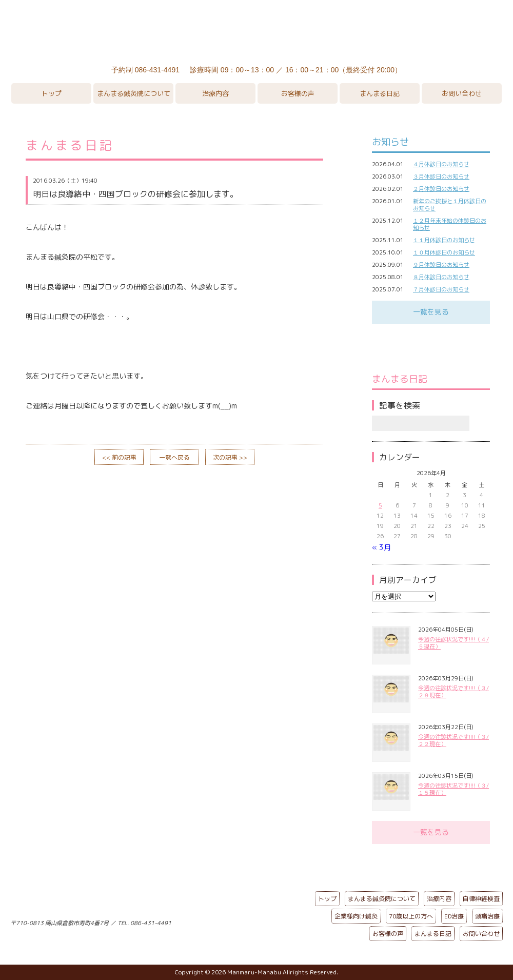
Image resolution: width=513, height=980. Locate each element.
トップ (52, 93)
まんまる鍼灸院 (256, 31)
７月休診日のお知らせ (441, 289)
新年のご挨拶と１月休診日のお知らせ (450, 205)
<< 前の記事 (119, 457)
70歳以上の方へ (411, 916)
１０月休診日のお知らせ (444, 252)
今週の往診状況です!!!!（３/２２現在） (453, 740)
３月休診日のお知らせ (441, 177)
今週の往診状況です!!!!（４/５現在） (453, 643)
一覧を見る (431, 312)
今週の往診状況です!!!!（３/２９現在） (453, 692)
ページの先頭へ (249, 921)
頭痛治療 (487, 916)
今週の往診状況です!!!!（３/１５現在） (453, 789)
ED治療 (454, 916)
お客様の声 (298, 93)
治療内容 (215, 93)
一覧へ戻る (174, 457)
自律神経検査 (481, 899)
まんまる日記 (380, 93)
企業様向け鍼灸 (356, 916)
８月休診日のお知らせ (441, 277)
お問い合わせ (462, 93)
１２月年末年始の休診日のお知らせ (450, 224)
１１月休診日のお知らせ (444, 240)
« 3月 (381, 547)
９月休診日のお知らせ (441, 265)
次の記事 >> (230, 457)
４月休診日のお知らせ (441, 164)
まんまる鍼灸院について (134, 93)
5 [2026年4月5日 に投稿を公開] (380, 505)
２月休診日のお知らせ (441, 189)
